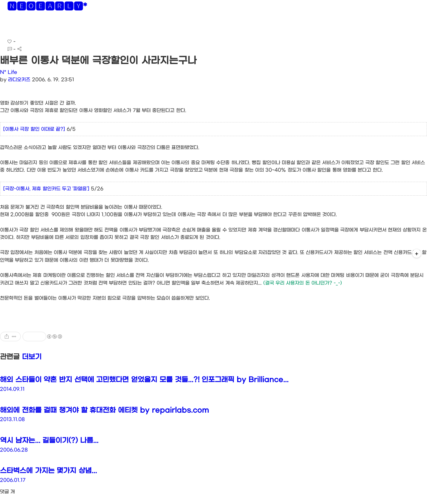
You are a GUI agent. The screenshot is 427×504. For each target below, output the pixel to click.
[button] (9, 27)
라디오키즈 (19, 80)
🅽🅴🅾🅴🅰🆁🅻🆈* (47, 7)
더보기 (32, 357)
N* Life (9, 72)
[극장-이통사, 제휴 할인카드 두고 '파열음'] (46, 189)
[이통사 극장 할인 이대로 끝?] (34, 129)
